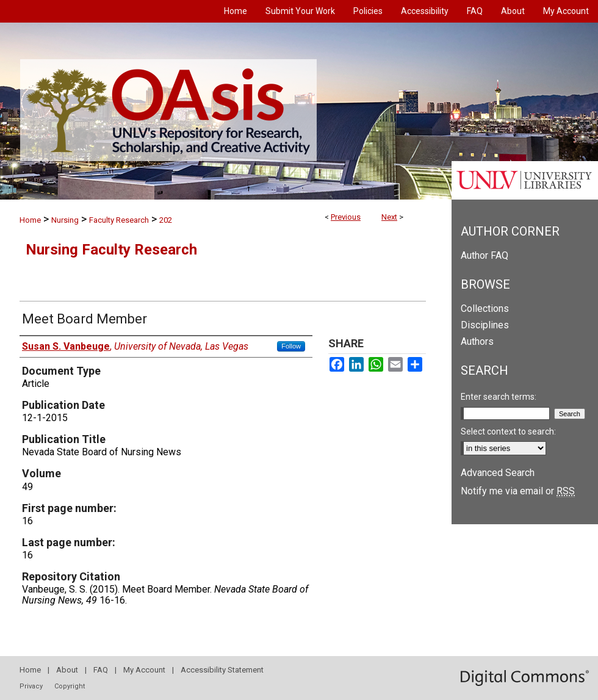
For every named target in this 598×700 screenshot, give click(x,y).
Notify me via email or (518, 491)
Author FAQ (485, 255)
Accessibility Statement (222, 670)
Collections (485, 309)
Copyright (70, 686)
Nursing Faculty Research (111, 250)
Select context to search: (508, 431)
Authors (477, 341)
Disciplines (485, 325)
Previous (346, 217)
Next (389, 217)
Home (30, 220)
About (67, 670)
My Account (144, 670)
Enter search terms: (499, 397)
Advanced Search (498, 473)
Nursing (65, 220)
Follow (291, 346)
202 (166, 220)
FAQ (101, 670)
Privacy (31, 686)
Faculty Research (119, 220)
